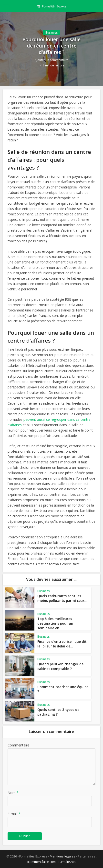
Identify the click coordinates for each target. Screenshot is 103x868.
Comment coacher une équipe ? (62, 687)
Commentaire (18, 745)
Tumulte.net (67, 862)
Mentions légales (62, 856)
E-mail (14, 814)
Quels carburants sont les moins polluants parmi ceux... (62, 598)
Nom (13, 793)
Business (51, 32)
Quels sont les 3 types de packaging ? (56, 712)
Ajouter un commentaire (51, 60)
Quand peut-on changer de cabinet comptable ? (58, 666)
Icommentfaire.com (41, 862)
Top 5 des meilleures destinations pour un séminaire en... (62, 623)
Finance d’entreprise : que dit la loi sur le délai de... (62, 644)
